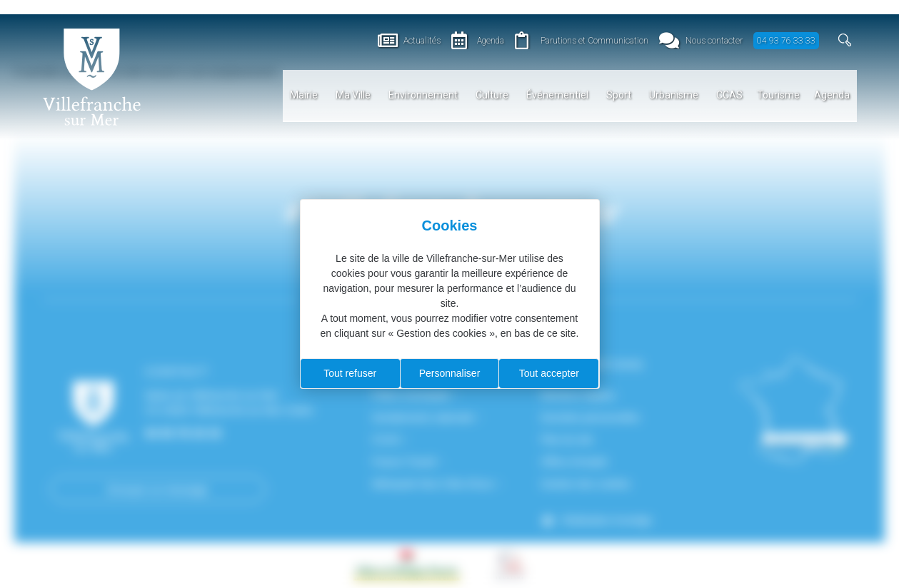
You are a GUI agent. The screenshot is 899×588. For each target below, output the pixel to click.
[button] (845, 40)
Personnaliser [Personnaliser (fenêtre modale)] (450, 373)
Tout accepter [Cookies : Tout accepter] (549, 373)
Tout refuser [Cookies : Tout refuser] (350, 373)
